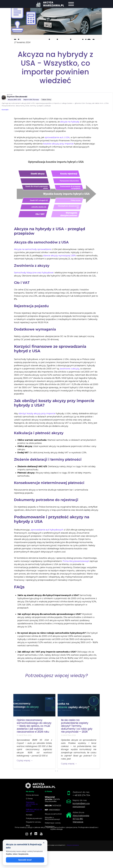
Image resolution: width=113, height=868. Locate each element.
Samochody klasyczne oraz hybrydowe (34, 273)
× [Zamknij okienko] (44, 843)
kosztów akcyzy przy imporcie (58, 144)
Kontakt (5, 110)
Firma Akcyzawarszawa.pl (76, 561)
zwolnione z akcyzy (69, 369)
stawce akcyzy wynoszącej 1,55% (59, 256)
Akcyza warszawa (73, 845)
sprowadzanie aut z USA (57, 137)
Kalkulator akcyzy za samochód (34, 810)
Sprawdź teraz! (25, 860)
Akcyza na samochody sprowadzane (33, 249)
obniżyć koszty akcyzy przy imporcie (37, 414)
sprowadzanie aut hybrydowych (47, 530)
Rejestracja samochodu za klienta (32, 804)
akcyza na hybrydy (70, 122)
